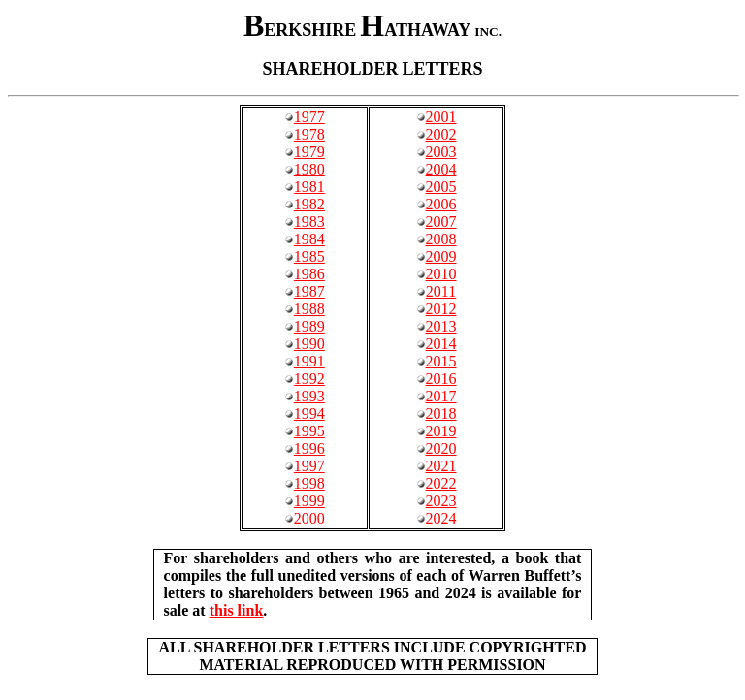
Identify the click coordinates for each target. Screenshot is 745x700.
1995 (309, 431)
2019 (441, 431)
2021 (441, 466)
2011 (441, 291)
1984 (309, 239)
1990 (309, 344)
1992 (309, 379)
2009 (441, 256)
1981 (309, 187)
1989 (309, 326)
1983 (309, 222)
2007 (441, 222)
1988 (309, 309)
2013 (441, 326)
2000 (309, 518)
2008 (441, 239)
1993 (309, 396)
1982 (309, 204)
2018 (441, 414)
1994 (309, 414)
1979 (309, 152)
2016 (441, 379)
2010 (441, 274)
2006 (441, 204)
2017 (441, 396)
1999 (309, 501)
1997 (309, 466)
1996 (309, 448)
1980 (309, 169)
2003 (441, 152)
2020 (441, 448)
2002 (441, 134)
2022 (441, 483)
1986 (309, 274)
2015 (441, 361)
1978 (309, 134)
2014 (441, 344)
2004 (441, 169)
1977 (309, 117)
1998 (309, 483)
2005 (441, 187)
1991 (309, 361)
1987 (309, 291)
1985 (309, 256)
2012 (441, 309)
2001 (441, 117)
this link (237, 610)
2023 (441, 501)
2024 (441, 518)
